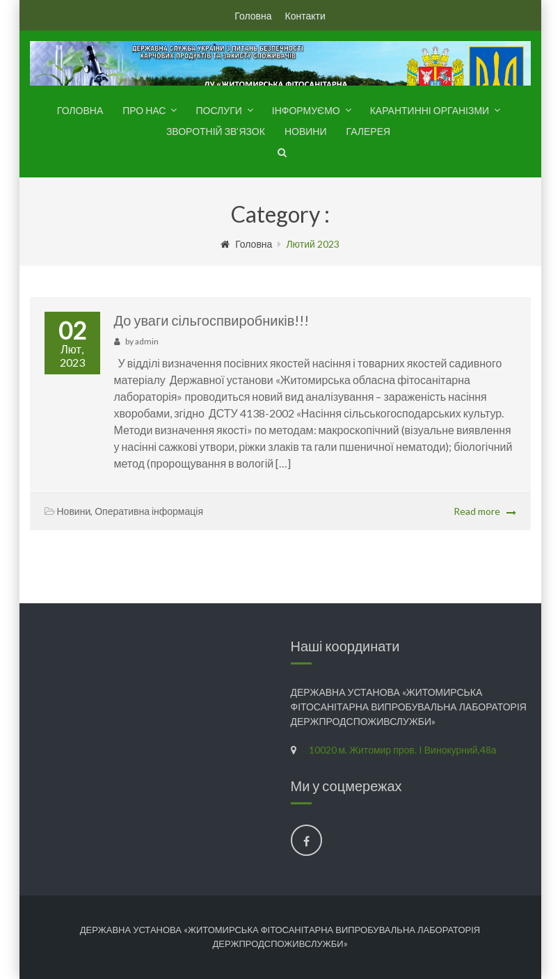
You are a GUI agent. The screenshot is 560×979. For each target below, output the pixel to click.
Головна (253, 16)
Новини (306, 131)
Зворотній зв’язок (216, 131)
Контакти (305, 16)
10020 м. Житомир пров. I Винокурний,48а (403, 750)
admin (147, 341)
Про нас (144, 110)
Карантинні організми (430, 110)
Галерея (368, 131)
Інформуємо (306, 110)
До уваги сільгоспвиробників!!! (212, 320)
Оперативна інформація (149, 511)
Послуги (218, 110)
